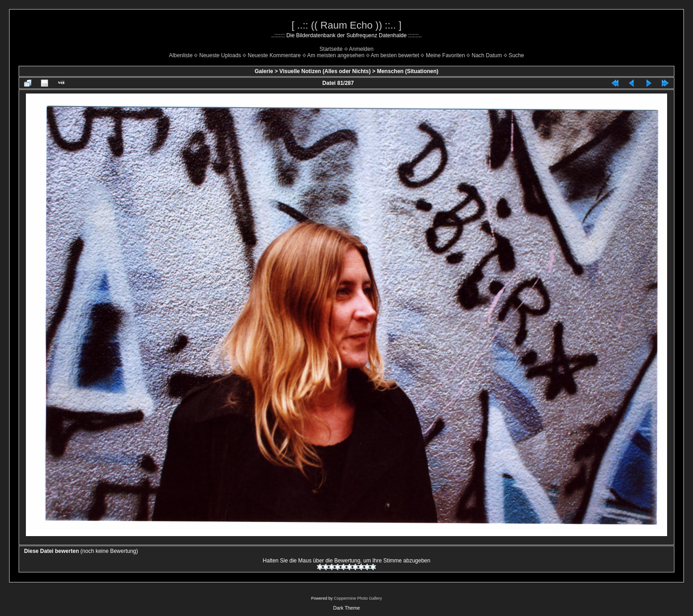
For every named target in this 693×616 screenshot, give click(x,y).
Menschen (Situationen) (408, 71)
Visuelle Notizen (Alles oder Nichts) (325, 71)
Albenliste (181, 55)
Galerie (264, 71)
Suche (516, 55)
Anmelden (361, 49)
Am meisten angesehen (336, 55)
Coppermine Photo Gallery (358, 598)
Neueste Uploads (220, 55)
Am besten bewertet (395, 55)
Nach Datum (487, 55)
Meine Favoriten (445, 55)
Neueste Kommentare (275, 55)
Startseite (331, 49)
